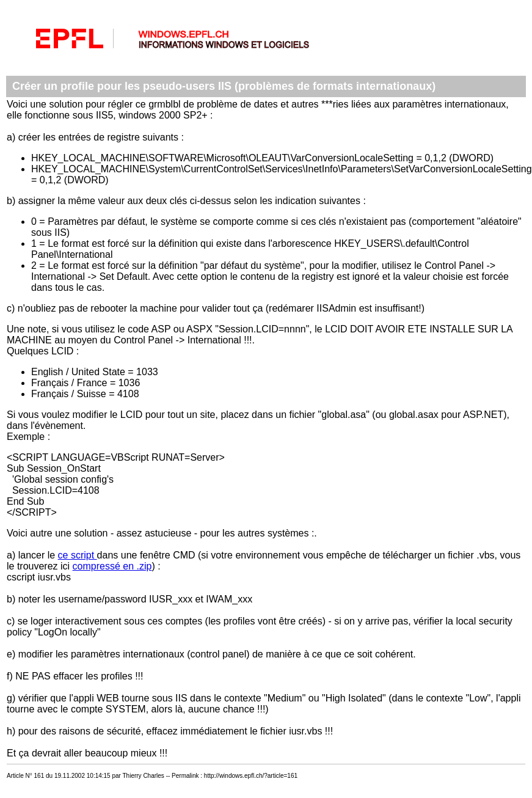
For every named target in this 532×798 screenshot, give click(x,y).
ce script (78, 555)
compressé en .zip (112, 566)
